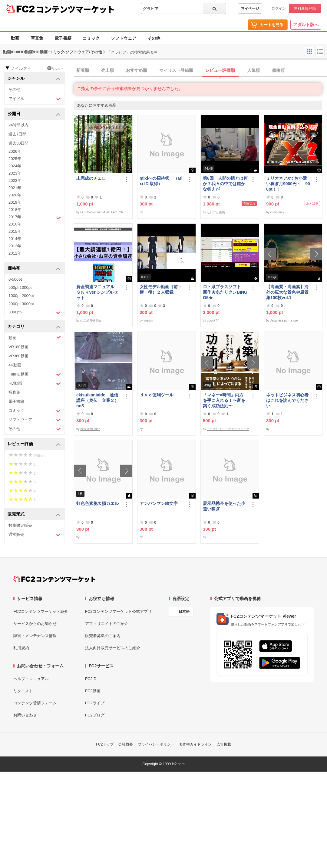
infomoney (277, 212)
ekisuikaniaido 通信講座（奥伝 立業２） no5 (97, 400)
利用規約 (21, 648)
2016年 (15, 224)
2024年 (15, 166)
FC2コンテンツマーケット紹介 (41, 611)
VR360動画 (18, 356)
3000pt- (35, 312)
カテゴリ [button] (34, 327)
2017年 (35, 218)
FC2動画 (93, 691)
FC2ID (91, 679)
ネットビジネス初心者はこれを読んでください (287, 400)
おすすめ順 (137, 70)
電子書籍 (63, 38)
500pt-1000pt (20, 287)
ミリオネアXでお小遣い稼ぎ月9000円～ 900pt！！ (288, 184)
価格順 (278, 70)
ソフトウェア (124, 38)
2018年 (15, 210)
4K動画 (15, 365)
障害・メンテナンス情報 (35, 636)
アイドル (35, 99)
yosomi (148, 320)
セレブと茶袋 (216, 212)
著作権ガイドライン (195, 744)
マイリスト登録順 (176, 70)
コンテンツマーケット (75, 9)
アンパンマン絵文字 (159, 503)
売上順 (107, 70)
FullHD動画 (35, 374)
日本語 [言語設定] (184, 612)
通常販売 (35, 535)
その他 (154, 38)
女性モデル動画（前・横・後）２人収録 (161, 289)
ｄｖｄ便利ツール (157, 395)
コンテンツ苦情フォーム (35, 703)
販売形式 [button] (34, 514)
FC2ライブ (95, 703)
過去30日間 (18, 143)
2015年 (15, 231)
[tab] (200, 71)
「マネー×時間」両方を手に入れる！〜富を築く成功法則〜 (224, 400)
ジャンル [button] (34, 79)
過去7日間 (17, 134)
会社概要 (126, 744)
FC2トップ (105, 744)
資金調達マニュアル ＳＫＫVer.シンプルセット (97, 292)
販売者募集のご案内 (103, 636)
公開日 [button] (34, 114)
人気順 (253, 70)
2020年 (15, 195)
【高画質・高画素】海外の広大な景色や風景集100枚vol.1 (287, 292)
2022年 (15, 180)
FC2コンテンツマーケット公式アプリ (118, 611)
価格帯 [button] (34, 269)
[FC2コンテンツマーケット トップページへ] (54, 579)
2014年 (15, 239)
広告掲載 (224, 744)
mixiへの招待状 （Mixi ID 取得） (161, 181)
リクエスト (23, 691)
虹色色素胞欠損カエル (97, 503)
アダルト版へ (306, 25)
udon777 (213, 320)
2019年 (15, 202)
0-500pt (15, 279)
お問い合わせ (25, 715)
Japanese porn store (284, 320)
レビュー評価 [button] (34, 444)
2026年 (15, 151)
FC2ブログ (95, 715)
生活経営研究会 (91, 320)
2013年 (15, 246)
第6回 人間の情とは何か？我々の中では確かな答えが (225, 184)
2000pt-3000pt (21, 304)
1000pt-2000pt (21, 296)
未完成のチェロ (91, 178)
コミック (91, 38)
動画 (15, 38)
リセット (56, 68)
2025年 (15, 159)
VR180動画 (18, 347)
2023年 (15, 173)
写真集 (37, 38)
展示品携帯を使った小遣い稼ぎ (224, 506)
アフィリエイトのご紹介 (107, 624)
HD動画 (35, 384)
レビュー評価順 (220, 70)
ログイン (279, 8)
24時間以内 (18, 125)
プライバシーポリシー (156, 744)
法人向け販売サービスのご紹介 (113, 648)
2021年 (15, 188)
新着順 (83, 70)
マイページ (250, 8)
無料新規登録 (305, 8)
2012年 (15, 253)
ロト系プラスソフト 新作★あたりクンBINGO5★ (225, 292)
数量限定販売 (20, 525)
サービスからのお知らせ (35, 624)
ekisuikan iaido (90, 429)
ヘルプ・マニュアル (31, 679)
